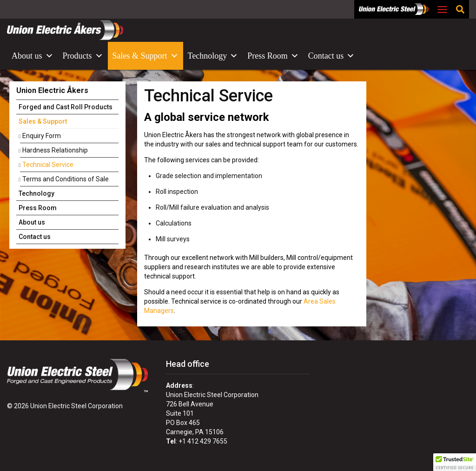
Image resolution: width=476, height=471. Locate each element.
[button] (455, 462)
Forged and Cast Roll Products (66, 107)
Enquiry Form (42, 136)
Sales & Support (145, 56)
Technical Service (48, 165)
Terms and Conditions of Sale (66, 179)
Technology (213, 56)
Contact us (332, 56)
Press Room (273, 56)
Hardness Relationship (55, 150)
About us (33, 56)
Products (83, 56)
